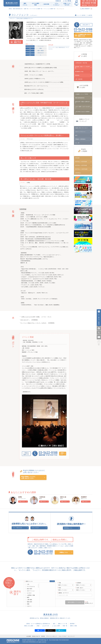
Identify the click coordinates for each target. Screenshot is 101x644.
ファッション (41, 46)
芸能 (28, 604)
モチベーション (31, 591)
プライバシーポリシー (52, 636)
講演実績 (72, 623)
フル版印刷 (89, 15)
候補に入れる (22, 502)
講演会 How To (36, 636)
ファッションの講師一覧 (49, 9)
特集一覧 (65, 625)
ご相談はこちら (62, 454)
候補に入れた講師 (29, 625)
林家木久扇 (63, 497)
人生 (30, 48)
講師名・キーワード (64, 593)
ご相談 (38, 625)
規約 (54, 623)
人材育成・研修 (31, 595)
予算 (60, 583)
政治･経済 (30, 588)
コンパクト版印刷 (81, 15)
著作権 (43, 636)
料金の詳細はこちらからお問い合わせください (28, 477)
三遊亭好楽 (42, 497)
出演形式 (79, 583)
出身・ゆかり (80, 587)
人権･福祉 (30, 599)
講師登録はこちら (70, 528)
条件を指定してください (75, 602)
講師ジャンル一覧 (63, 623)
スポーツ (29, 606)
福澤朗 (20, 497)
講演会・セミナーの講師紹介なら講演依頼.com (38, 623)
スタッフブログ (35, 528)
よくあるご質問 (66, 1)
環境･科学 (30, 602)
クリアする (52, 581)
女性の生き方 (41, 53)
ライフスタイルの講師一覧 (36, 9)
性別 (60, 587)
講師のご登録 (73, 625)
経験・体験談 (41, 51)
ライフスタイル (30, 46)
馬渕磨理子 (84, 497)
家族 (41, 48)
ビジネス (29, 593)
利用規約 (57, 1)
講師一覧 (26, 9)
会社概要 (29, 636)
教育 (28, 597)
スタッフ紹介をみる (22, 528)
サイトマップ (71, 636)
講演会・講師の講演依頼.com (16, 9)
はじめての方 (46, 625)
